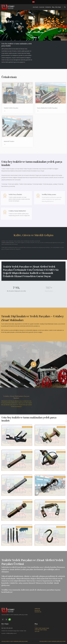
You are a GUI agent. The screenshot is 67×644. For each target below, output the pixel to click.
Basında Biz (37, 610)
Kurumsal (42, 7)
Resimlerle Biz (38, 612)
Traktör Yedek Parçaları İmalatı (42, 628)
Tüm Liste (37, 631)
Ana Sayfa (36, 7)
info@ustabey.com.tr (11, 633)
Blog (53, 7)
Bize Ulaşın (58, 7)
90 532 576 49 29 (7, 628)
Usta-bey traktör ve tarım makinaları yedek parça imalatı (15, 641)
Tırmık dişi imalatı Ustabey (41, 630)
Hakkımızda (37, 609)
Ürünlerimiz (48, 7)
